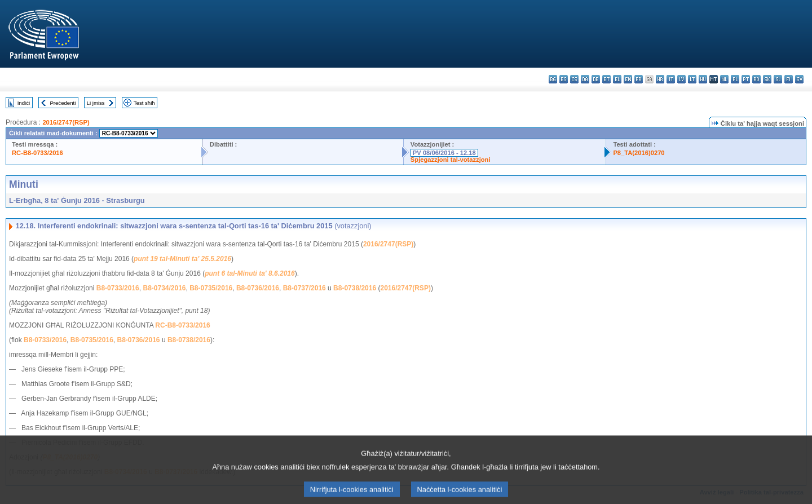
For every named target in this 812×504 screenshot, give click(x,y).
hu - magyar (703, 79)
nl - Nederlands (724, 79)
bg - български (553, 79)
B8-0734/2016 (164, 288)
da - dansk (585, 79)
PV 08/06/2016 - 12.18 (444, 153)
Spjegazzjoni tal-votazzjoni (451, 160)
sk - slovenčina (767, 79)
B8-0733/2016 (118, 288)
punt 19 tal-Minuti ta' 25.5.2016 (182, 259)
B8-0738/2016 (355, 288)
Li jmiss (96, 103)
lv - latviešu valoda (681, 79)
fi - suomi (789, 79)
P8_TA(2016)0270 (639, 153)
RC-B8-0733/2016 (37, 153)
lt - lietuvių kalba (692, 79)
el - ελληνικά (617, 79)
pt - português (746, 79)
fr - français (639, 79)
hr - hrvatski (660, 79)
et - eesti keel (606, 79)
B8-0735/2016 (211, 288)
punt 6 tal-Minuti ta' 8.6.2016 (250, 273)
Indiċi (24, 103)
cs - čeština (574, 79)
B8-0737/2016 (304, 288)
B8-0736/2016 (258, 288)
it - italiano (671, 79)
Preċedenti (63, 103)
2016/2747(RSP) (66, 122)
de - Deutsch (596, 79)
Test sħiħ (144, 103)
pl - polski (735, 79)
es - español (564, 79)
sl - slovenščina (778, 79)
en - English (628, 79)
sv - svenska (799, 79)
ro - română (756, 79)
